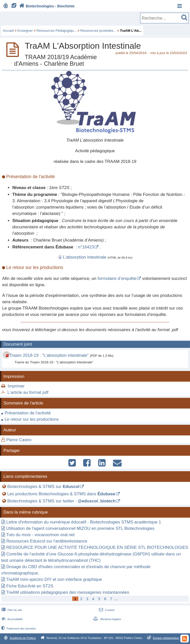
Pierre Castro (19, 440)
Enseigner (25, 31)
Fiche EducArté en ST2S (30, 586)
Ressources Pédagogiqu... (57, 31)
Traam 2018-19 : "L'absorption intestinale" (50, 355)
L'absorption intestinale (85, 257)
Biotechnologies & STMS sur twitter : (61, 501)
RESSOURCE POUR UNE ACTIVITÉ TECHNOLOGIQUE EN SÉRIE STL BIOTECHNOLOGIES (97, 547)
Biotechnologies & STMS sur (43, 487)
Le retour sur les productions (32, 419)
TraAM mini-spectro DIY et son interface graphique (54, 579)
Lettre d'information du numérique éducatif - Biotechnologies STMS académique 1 (84, 522)
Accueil (8, 31)
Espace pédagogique (166, 638)
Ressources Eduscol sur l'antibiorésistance (47, 541)
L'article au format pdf (28, 392)
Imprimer (16, 386)
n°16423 (86, 247)
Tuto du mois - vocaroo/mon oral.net (40, 535)
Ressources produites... (98, 31)
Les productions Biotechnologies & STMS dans (61, 494)
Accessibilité (12, 619)
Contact (106, 610)
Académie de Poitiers (23, 638)
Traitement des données (18, 629)
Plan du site (11, 610)
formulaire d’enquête (117, 278)
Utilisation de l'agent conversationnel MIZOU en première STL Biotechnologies (81, 528)
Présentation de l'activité (28, 413)
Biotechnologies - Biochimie (46, 6)
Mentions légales (107, 619)
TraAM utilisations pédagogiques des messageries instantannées (68, 592)
